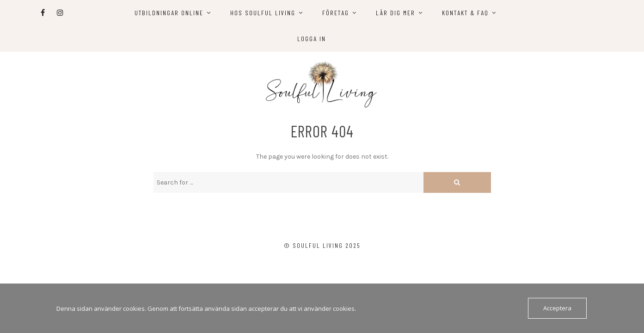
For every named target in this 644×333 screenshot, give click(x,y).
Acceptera (557, 308)
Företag (336, 13)
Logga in (312, 39)
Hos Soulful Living (263, 13)
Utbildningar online (169, 13)
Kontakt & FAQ (465, 13)
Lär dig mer (396, 13)
